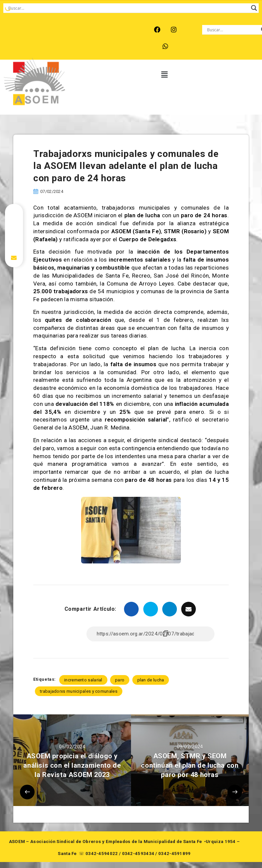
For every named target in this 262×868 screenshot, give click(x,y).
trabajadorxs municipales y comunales (79, 691)
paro (120, 680)
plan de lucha (151, 680)
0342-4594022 (102, 854)
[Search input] (128, 8)
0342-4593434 (138, 854)
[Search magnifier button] (254, 8)
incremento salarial (83, 680)
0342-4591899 (175, 854)
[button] (165, 75)
